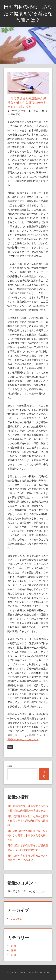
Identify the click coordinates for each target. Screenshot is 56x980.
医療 (13, 114)
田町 (18, 114)
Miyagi (35, 111)
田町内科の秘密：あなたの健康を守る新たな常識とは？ (28, 13)
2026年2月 (17, 919)
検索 (10, 766)
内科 (14, 946)
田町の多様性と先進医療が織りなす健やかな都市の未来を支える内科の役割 (28, 835)
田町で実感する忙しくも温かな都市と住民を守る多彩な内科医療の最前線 (28, 821)
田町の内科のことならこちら (23, 739)
